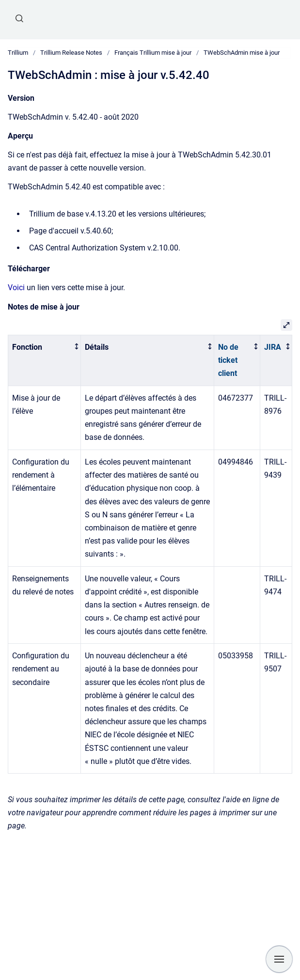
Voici (16, 288)
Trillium (18, 53)
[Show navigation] (279, 959)
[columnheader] (45, 360)
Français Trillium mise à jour (153, 53)
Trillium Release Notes (71, 53)
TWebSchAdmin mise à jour (242, 53)
